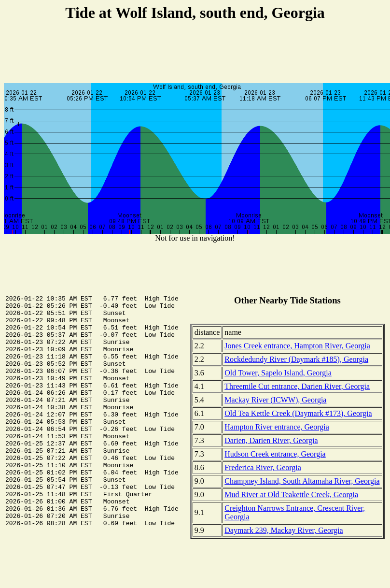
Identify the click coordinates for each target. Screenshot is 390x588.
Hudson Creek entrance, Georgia (275, 454)
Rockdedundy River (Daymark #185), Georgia (296, 359)
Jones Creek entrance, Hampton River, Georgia (297, 346)
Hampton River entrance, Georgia (277, 427)
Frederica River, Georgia (263, 467)
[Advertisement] (195, 54)
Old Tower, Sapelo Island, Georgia (278, 373)
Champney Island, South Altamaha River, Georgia (302, 481)
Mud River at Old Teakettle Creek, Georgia (291, 495)
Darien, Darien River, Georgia (271, 440)
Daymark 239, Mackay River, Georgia (284, 530)
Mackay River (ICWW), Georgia (275, 400)
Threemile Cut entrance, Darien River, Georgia (297, 386)
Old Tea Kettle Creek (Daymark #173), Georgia (298, 413)
